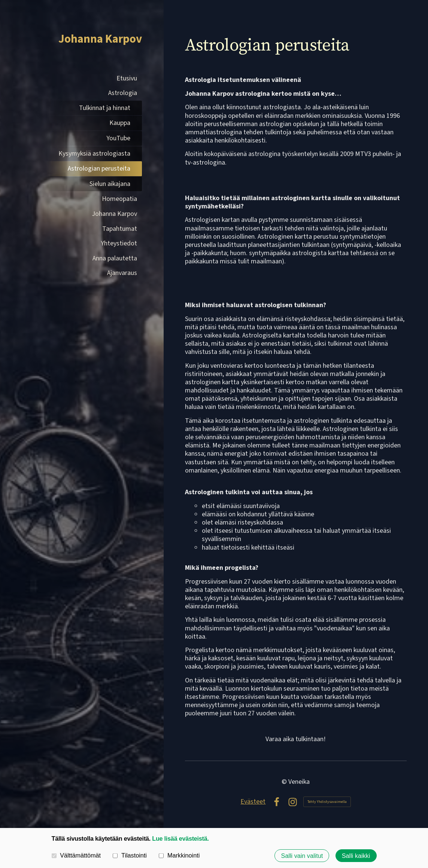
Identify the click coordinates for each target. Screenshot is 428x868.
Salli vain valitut (302, 856)
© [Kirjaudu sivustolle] (285, 782)
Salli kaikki (356, 856)
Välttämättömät (76, 855)
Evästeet (253, 802)
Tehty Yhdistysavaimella (327, 802)
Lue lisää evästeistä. (180, 838)
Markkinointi (179, 855)
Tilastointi (130, 855)
